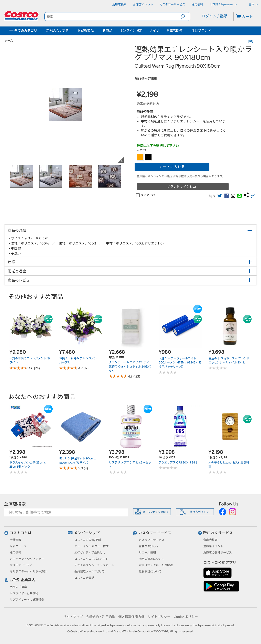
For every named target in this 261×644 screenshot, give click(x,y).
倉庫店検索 (15, 504)
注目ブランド (201, 31)
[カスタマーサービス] (172, 4)
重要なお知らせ (149, 546)
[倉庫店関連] (184, 31)
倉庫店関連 (175, 31)
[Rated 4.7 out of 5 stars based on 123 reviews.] (118, 376)
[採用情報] (197, 4)
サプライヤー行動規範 (24, 593)
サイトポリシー (159, 617)
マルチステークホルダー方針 (28, 571)
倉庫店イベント (213, 546)
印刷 (250, 41)
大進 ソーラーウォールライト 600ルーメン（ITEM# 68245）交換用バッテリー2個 (180, 363)
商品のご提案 (18, 587)
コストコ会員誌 (84, 578)
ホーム (9, 41)
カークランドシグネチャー (27, 559)
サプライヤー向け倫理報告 (27, 600)
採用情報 (15, 553)
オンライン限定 (131, 31)
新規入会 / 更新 (58, 31)
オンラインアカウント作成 (91, 546)
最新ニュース (18, 546)
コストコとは (21, 533)
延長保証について (150, 571)
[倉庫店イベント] (143, 4)
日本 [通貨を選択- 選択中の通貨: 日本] (253, 4)
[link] (220, 196)
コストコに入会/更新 (88, 540)
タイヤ (154, 31)
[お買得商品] (95, 31)
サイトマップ (73, 617)
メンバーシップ (87, 533)
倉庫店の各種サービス (218, 553)
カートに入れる (172, 167)
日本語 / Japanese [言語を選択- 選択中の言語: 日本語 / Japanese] (223, 4)
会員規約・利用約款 (101, 617)
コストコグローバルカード (91, 559)
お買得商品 (86, 31)
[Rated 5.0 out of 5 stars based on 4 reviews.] (68, 468)
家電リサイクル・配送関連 (156, 565)
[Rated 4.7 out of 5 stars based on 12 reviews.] (68, 368)
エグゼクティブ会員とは (90, 553)
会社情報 (15, 540)
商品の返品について (152, 559)
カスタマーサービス (155, 533)
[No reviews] (168, 372)
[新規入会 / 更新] (70, 31)
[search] (113, 17)
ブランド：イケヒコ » (182, 187)
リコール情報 (147, 553)
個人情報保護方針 (131, 617)
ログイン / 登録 (214, 16)
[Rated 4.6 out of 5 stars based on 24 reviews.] (19, 368)
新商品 (107, 31)
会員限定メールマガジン (90, 571)
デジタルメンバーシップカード (94, 565)
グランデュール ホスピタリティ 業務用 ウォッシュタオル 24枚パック (130, 366)
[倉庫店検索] (119, 4)
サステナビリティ (21, 565)
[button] (185, 17)
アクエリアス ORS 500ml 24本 (178, 462)
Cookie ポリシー (186, 617)
